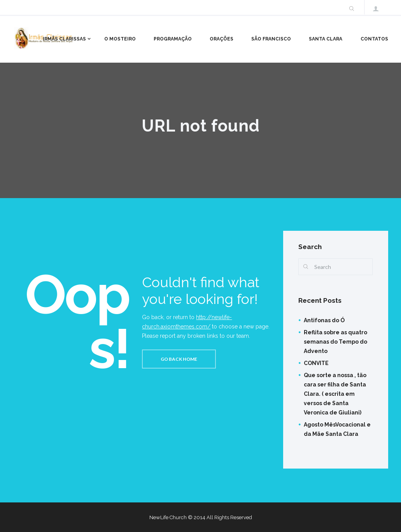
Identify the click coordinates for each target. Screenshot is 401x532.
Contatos (374, 39)
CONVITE (316, 363)
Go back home (179, 359)
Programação (173, 39)
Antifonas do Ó (324, 320)
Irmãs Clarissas (64, 39)
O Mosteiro (120, 39)
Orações (222, 39)
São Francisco (271, 39)
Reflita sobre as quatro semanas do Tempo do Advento (335, 342)
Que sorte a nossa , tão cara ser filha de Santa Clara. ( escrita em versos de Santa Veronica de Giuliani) (335, 394)
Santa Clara (326, 39)
